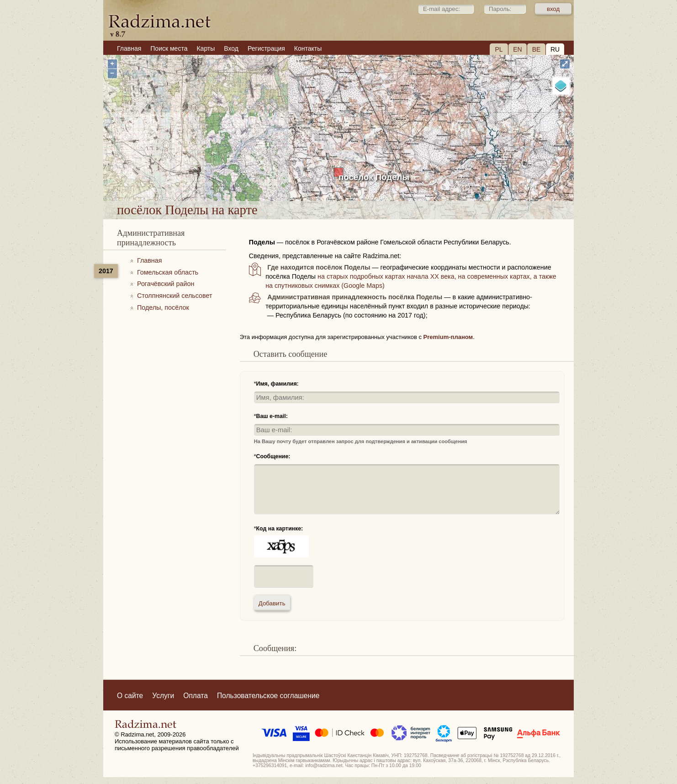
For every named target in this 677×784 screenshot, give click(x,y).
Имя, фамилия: (278, 384)
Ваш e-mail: (272, 416)
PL (499, 49)
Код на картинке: (280, 529)
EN (517, 49)
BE (537, 49)
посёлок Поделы (374, 177)
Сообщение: (273, 456)
